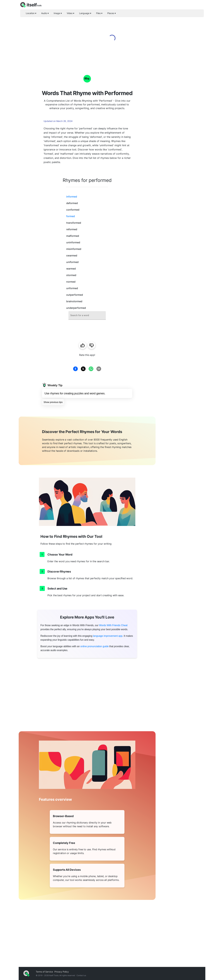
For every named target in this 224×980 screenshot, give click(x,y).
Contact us (81, 975)
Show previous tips (53, 402)
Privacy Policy (62, 972)
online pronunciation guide (95, 646)
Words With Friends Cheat (113, 625)
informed (72, 197)
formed (71, 216)
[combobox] (87, 315)
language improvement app (108, 636)
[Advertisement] (180, 112)
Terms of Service (44, 972)
